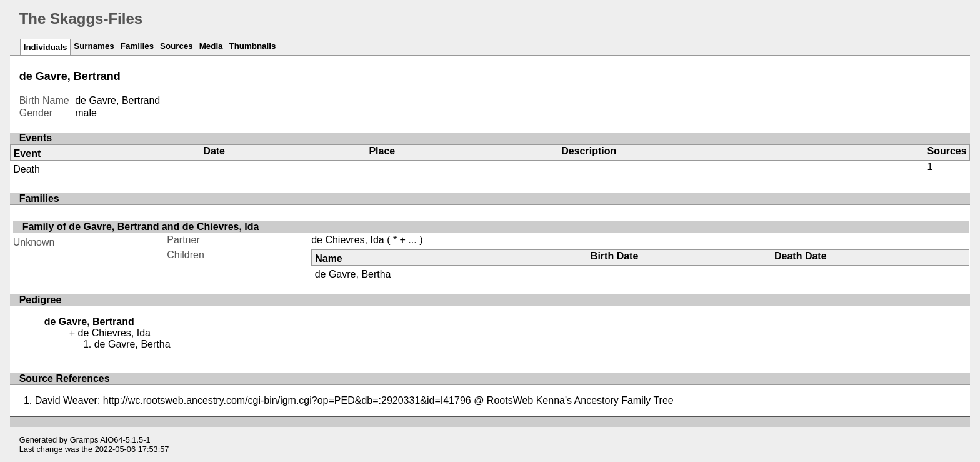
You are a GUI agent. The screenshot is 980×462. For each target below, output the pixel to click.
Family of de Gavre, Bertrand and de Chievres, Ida (141, 227)
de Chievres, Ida (348, 240)
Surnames (94, 46)
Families (137, 46)
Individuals (46, 47)
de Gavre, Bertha (353, 274)
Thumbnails (253, 46)
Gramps (84, 440)
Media (211, 46)
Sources (177, 46)
